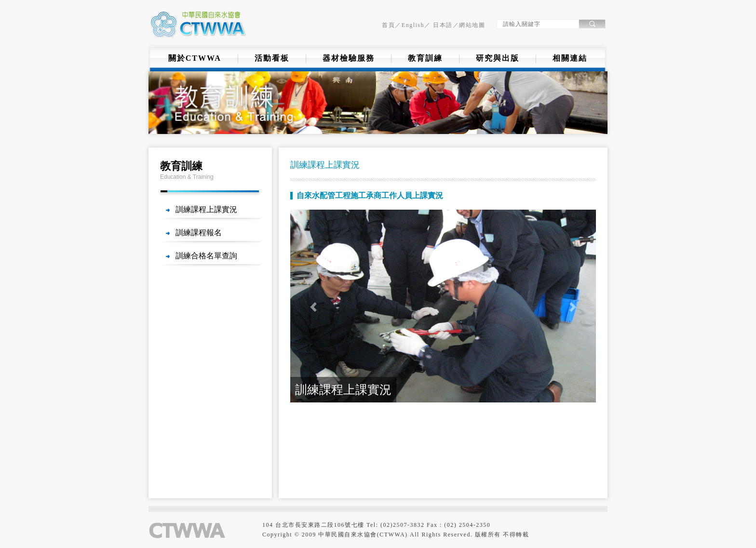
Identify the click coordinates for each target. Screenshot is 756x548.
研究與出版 (498, 58)
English (413, 25)
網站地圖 (472, 25)
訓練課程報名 (199, 233)
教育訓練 (425, 58)
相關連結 (570, 58)
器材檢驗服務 (349, 58)
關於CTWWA (195, 58)
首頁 (388, 25)
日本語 (442, 25)
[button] (313, 307)
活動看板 (272, 58)
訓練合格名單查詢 (206, 256)
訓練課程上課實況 (206, 209)
